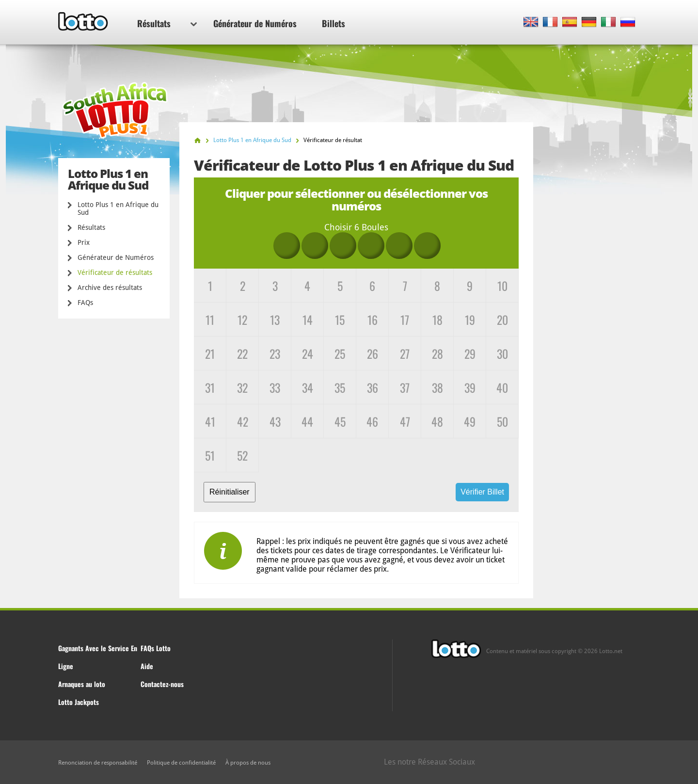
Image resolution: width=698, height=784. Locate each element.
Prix (84, 242)
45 (340, 421)
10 (502, 286)
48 (437, 421)
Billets (333, 23)
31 (210, 387)
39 (470, 387)
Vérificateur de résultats (115, 272)
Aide (147, 666)
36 (373, 387)
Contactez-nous (162, 684)
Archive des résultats (110, 288)
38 (437, 387)
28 (437, 353)
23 (275, 353)
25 (340, 353)
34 (308, 387)
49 (470, 421)
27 (405, 353)
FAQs (85, 303)
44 (307, 421)
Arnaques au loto (82, 684)
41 (210, 421)
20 (502, 320)
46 (372, 421)
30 (502, 353)
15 (340, 320)
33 (275, 387)
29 (470, 353)
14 (308, 320)
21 (210, 353)
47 (405, 421)
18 (437, 320)
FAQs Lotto (156, 648)
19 (470, 320)
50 (502, 421)
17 (405, 320)
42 (243, 421)
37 (405, 387)
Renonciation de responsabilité (98, 763)
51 (210, 455)
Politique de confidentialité (181, 763)
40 (502, 387)
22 (242, 353)
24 (308, 353)
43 (275, 421)
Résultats (167, 23)
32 (242, 387)
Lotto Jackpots (79, 702)
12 (242, 320)
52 (242, 455)
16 (373, 320)
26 (373, 353)
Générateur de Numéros (255, 23)
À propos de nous (248, 763)
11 (210, 320)
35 (340, 387)
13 (275, 320)
